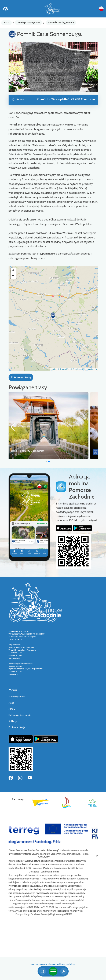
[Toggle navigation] (53, 971)
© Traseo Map (64, 369)
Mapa (11, 703)
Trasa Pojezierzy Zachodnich (37, 451)
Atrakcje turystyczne (29, 23)
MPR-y (12, 709)
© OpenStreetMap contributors (84, 369)
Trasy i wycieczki (17, 697)
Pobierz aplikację (17, 727)
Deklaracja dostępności (20, 715)
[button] (53, 315)
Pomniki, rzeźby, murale (61, 23)
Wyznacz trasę (21, 377)
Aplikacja (13, 721)
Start (7, 23)
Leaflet (54, 369)
